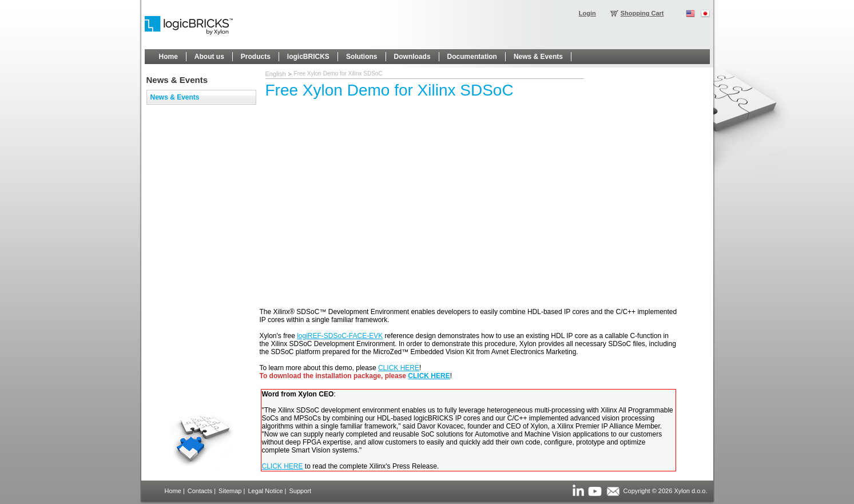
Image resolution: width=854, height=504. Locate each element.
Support (300, 491)
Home (173, 491)
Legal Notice (265, 491)
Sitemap (230, 491)
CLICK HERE (399, 368)
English (276, 74)
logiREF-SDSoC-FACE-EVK (340, 336)
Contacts (200, 491)
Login (587, 13)
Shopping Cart (642, 13)
